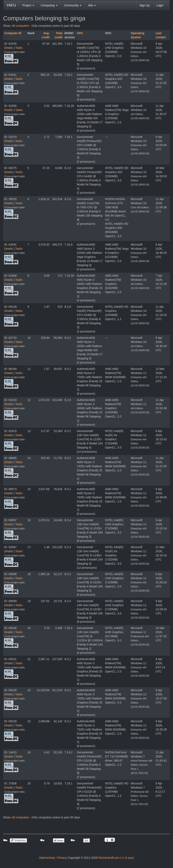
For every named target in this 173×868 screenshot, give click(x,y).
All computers (20, 26)
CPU (80, 33)
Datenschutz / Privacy (53, 858)
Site (92, 5)
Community (73, 5)
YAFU (11, 5)
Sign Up (145, 5)
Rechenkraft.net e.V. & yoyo (116, 858)
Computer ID (13, 33)
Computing (49, 5)
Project (28, 5)
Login (160, 5)
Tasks (19, 48)
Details (9, 48)
